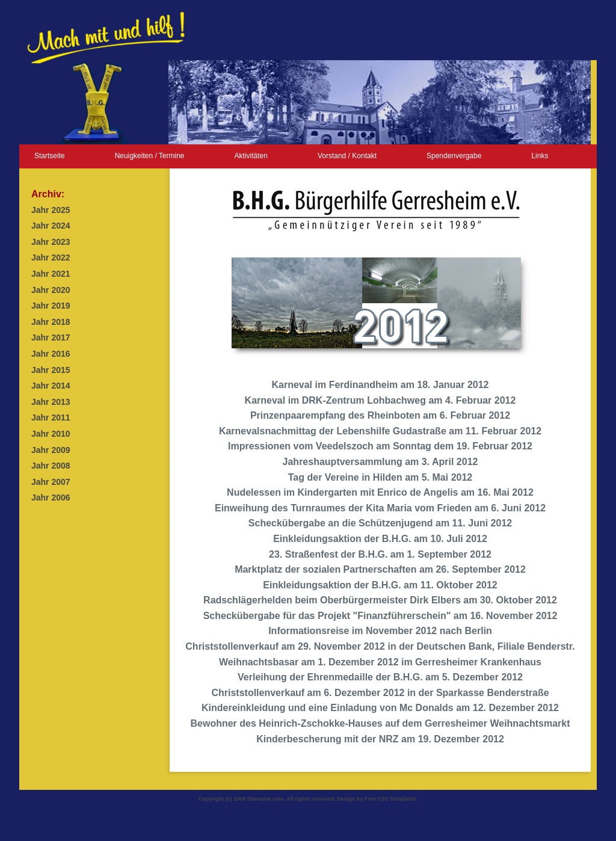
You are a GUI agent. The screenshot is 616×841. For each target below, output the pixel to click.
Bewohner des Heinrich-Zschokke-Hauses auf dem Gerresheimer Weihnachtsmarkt (380, 723)
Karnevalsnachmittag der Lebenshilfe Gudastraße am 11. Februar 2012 (380, 431)
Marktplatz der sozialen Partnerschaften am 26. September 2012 (380, 569)
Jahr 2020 (51, 290)
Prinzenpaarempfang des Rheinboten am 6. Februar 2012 (380, 415)
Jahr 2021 (51, 274)
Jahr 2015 (51, 370)
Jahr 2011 (51, 417)
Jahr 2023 (51, 242)
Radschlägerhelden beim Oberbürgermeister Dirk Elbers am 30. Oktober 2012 (380, 600)
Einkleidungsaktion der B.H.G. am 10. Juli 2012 (380, 539)
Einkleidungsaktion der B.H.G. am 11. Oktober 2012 (380, 585)
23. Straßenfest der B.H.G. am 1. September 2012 (380, 554)
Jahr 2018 (51, 322)
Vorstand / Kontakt (347, 156)
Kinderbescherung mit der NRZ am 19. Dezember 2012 (380, 739)
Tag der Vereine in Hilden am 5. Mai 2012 (380, 477)
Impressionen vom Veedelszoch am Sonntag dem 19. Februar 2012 (380, 446)
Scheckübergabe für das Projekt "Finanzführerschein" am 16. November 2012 (380, 616)
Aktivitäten (251, 156)
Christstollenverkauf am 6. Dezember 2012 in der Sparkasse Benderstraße (380, 693)
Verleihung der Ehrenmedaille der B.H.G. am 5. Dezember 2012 (380, 677)
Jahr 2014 (51, 386)
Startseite (50, 156)
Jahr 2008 (51, 466)
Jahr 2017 (51, 337)
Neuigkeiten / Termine (150, 156)
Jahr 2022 (51, 257)
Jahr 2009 (51, 450)
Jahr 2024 (51, 226)
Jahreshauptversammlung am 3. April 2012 (380, 462)
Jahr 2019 (51, 306)
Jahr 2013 (51, 402)
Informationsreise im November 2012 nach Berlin (380, 631)
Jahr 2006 (51, 498)
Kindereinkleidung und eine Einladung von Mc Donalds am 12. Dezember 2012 (380, 708)
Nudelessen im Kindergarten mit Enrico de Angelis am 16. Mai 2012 (380, 492)
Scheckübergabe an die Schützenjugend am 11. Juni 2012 (380, 523)
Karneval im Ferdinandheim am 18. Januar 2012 (380, 385)
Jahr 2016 (51, 354)
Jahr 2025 (51, 210)
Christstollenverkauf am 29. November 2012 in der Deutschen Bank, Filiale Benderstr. (380, 646)
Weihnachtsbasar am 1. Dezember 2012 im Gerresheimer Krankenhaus (380, 662)
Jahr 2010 (51, 434)
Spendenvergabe (454, 156)
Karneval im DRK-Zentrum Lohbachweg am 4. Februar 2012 (380, 400)
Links (540, 156)
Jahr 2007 (51, 482)
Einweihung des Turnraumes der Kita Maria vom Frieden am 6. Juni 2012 (380, 508)
